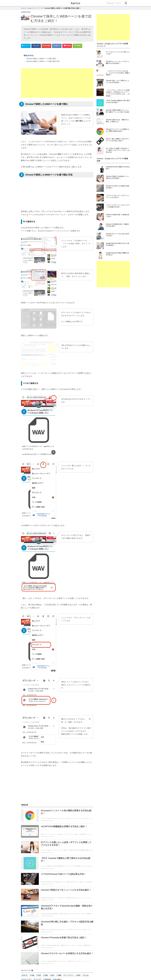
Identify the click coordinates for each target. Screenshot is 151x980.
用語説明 (47, 958)
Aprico (75, 3)
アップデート (69, 954)
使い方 (25, 954)
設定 (39, 954)
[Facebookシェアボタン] (36, 46)
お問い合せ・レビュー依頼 (48, 972)
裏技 (78, 954)
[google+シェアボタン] (46, 46)
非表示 (30, 55)
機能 (59, 954)
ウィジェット (33, 972)
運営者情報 (62, 972)
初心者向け (57, 958)
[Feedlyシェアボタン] (77, 46)
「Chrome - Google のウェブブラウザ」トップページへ (57, 964)
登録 (32, 954)
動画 (46, 954)
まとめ (86, 954)
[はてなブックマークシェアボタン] (57, 46)
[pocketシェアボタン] (67, 46)
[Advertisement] (57, 83)
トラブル (37, 958)
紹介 (52, 954)
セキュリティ (27, 958)
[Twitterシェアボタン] (26, 46)
